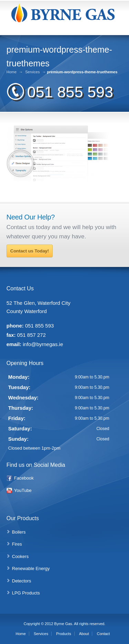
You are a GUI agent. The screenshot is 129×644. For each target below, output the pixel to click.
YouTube (23, 490)
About (84, 634)
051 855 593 (70, 92)
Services (32, 72)
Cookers (20, 556)
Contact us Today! (30, 251)
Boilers (19, 532)
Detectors (22, 581)
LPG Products (26, 593)
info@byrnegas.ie (43, 344)
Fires (17, 544)
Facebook (24, 478)
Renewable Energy (31, 568)
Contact (104, 634)
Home (12, 72)
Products (63, 634)
